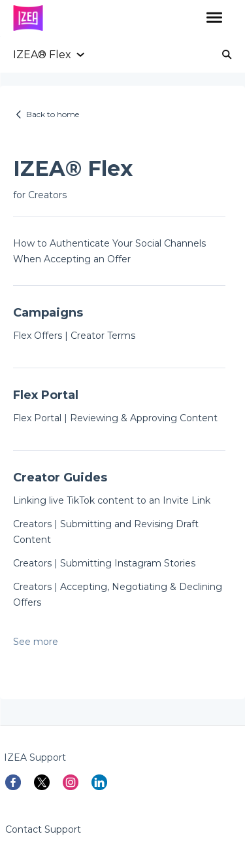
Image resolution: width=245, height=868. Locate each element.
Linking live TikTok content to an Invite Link (112, 500)
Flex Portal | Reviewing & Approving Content (115, 418)
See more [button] (36, 642)
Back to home (53, 114)
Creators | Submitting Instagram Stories (104, 563)
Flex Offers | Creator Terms (74, 336)
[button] (214, 18)
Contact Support (43, 829)
